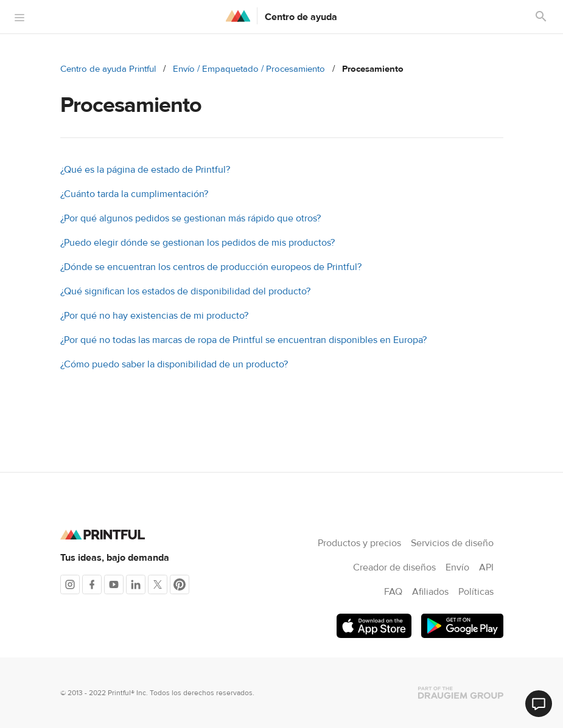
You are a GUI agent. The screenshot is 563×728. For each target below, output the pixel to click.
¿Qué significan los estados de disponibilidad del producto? (185, 291)
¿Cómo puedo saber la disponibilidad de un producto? (174, 364)
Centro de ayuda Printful (108, 69)
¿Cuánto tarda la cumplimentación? (134, 194)
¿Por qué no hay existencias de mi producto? (154, 316)
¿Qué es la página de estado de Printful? (145, 170)
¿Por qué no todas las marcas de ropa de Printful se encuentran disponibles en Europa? (243, 340)
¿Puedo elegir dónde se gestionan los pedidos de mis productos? (198, 243)
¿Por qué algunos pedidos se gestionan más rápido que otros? (191, 218)
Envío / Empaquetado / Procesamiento (249, 69)
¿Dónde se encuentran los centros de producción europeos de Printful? (211, 267)
